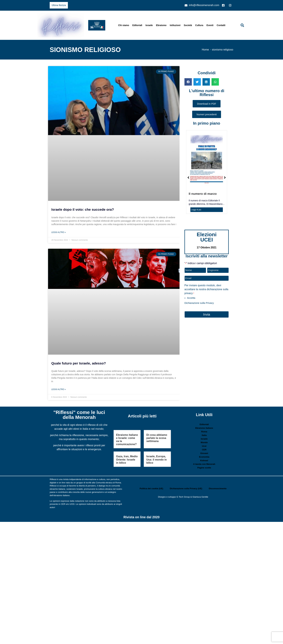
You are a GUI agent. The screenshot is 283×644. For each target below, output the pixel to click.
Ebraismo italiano (204, 428)
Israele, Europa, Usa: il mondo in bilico (156, 459)
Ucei (204, 446)
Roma (204, 432)
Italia (204, 435)
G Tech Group (183, 497)
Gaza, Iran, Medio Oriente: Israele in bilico (127, 459)
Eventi (210, 25)
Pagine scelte (204, 468)
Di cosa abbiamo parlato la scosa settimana (157, 438)
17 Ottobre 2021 (207, 247)
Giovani (204, 453)
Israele (149, 25)
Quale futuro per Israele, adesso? (79, 363)
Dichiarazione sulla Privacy (199, 303)
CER (204, 450)
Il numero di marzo (203, 194)
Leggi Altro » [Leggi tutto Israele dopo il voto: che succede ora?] (59, 232)
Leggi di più (196, 210)
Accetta (191, 298)
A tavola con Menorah (204, 464)
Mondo (204, 442)
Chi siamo (124, 25)
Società (188, 25)
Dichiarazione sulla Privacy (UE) (186, 488)
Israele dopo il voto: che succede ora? (83, 209)
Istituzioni (175, 25)
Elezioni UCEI (207, 237)
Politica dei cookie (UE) (151, 488)
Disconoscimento (218, 488)
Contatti (221, 25)
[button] (242, 25)
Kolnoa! (204, 460)
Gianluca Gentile (200, 497)
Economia (204, 457)
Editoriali (137, 25)
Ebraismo (161, 25)
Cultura (199, 25)
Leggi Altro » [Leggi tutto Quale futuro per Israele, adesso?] (59, 389)
